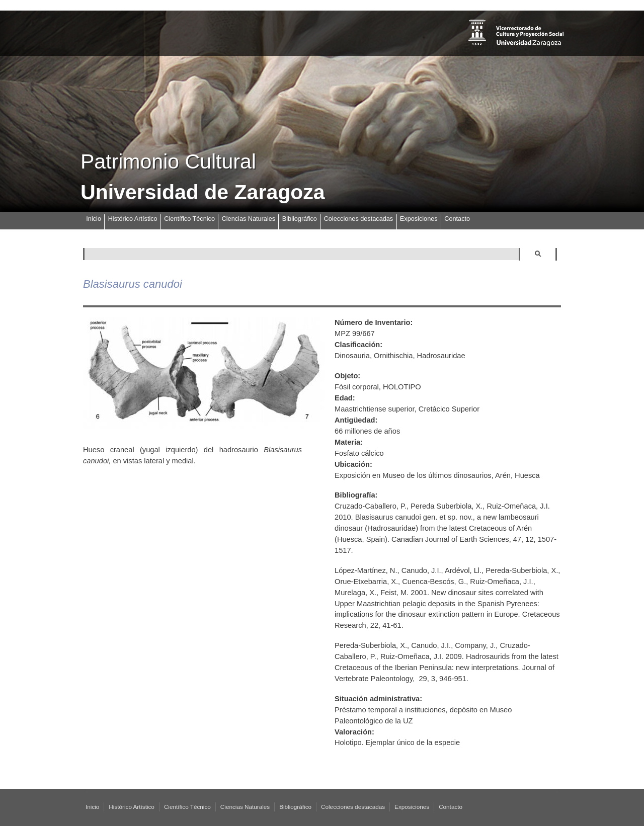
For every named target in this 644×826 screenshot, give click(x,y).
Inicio (94, 219)
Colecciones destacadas (359, 219)
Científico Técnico (189, 219)
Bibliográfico (300, 219)
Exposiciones (419, 219)
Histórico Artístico (133, 219)
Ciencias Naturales (249, 219)
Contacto (457, 219)
